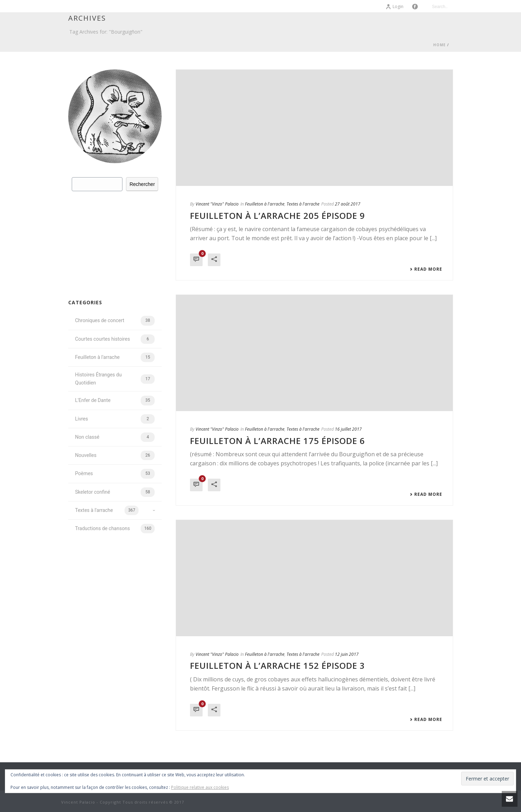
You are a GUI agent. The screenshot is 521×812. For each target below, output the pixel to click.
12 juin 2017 (347, 654)
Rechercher (142, 184)
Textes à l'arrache (303, 204)
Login (395, 6)
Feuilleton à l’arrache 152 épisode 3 (277, 665)
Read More (426, 269)
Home (439, 45)
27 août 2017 (348, 204)
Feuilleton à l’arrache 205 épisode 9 (277, 216)
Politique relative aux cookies (200, 787)
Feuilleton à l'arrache (265, 204)
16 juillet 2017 (348, 429)
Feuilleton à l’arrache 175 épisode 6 (277, 441)
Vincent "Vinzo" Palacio (217, 204)
